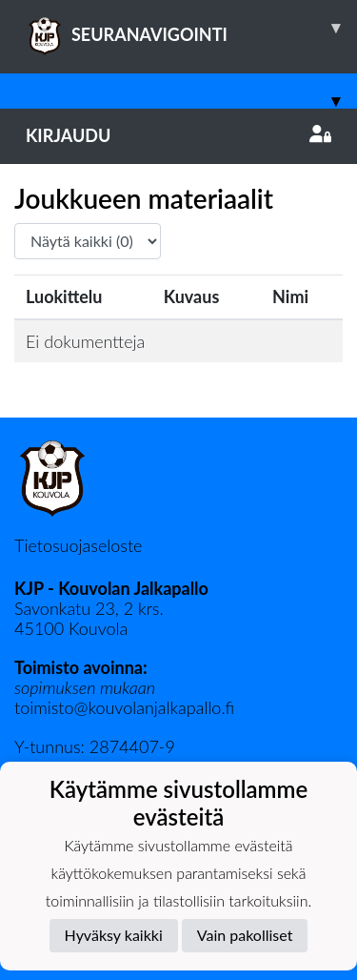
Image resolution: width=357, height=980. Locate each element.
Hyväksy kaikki (114, 935)
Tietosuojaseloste (78, 545)
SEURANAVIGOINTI (191, 28)
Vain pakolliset (245, 935)
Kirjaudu (178, 135)
